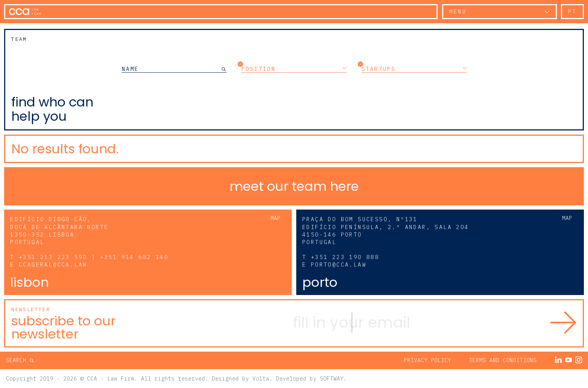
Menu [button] (458, 11)
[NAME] (172, 69)
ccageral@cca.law (53, 264)
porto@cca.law (339, 264)
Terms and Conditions (503, 360)
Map (275, 218)
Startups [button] (414, 69)
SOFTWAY (332, 378)
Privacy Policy (427, 360)
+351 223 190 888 (345, 257)
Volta (261, 378)
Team (19, 39)
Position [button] (294, 69)
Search (18, 360)
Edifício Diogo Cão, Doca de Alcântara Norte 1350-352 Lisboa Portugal (59, 230)
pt (572, 11)
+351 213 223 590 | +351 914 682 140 (94, 257)
